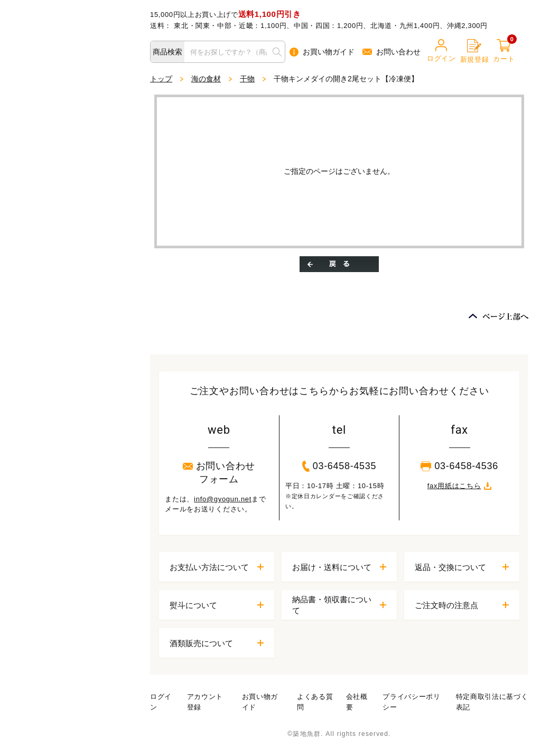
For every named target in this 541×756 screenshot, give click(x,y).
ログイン (441, 51)
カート (504, 51)
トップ (161, 79)
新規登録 (475, 51)
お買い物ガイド (322, 52)
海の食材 (206, 79)
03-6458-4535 (339, 466)
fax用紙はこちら (460, 486)
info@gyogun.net (223, 499)
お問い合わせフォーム (219, 473)
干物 (247, 79)
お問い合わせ (391, 52)
